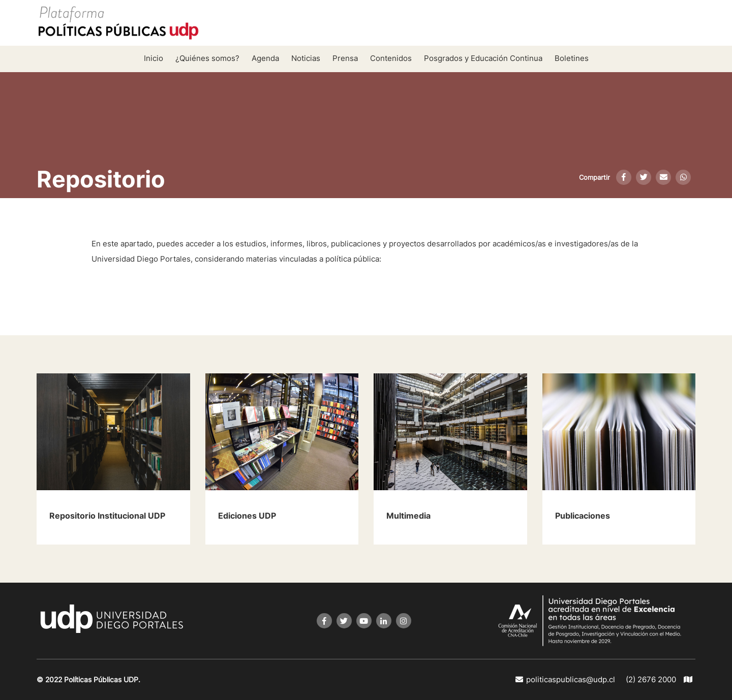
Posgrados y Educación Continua (483, 58)
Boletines (572, 58)
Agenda (265, 58)
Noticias (306, 58)
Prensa (345, 58)
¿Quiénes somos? (207, 58)
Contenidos (391, 58)
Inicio (154, 58)
